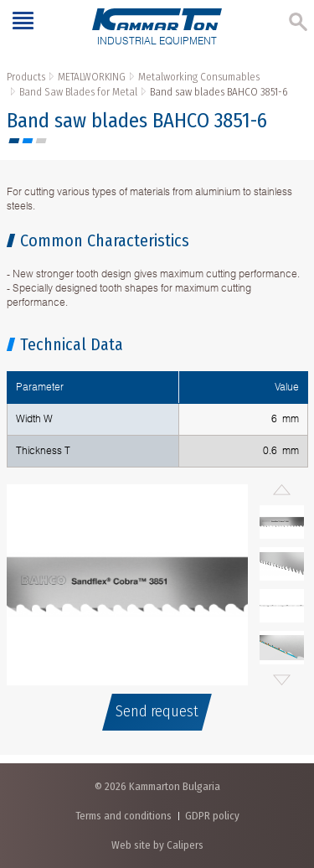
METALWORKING (92, 77)
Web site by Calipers (157, 845)
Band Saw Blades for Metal (78, 92)
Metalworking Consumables (199, 77)
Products (26, 77)
